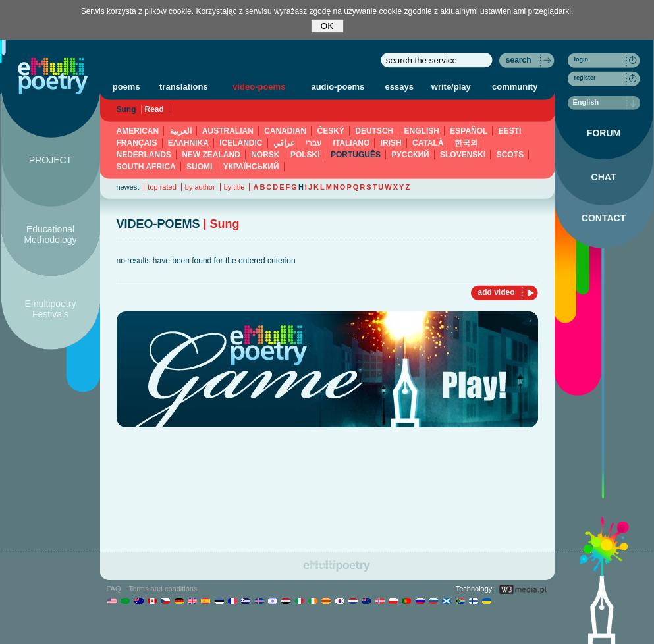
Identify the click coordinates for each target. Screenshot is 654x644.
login (582, 59)
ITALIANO (352, 143)
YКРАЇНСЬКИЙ (251, 167)
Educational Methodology (50, 234)
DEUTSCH (374, 131)
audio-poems (338, 87)
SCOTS (510, 155)
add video (496, 292)
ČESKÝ (331, 131)
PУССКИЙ (410, 155)
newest (128, 187)
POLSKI (305, 155)
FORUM (604, 133)
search (519, 60)
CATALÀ (428, 143)
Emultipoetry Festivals (51, 309)
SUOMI (199, 167)
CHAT (604, 177)
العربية (181, 131)
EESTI (510, 131)
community (515, 87)
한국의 (466, 143)
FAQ (114, 589)
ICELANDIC (241, 143)
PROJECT (50, 160)
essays (399, 87)
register (585, 78)
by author (200, 187)
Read (154, 109)
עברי (314, 143)
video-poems (259, 87)
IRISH (391, 143)
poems (126, 87)
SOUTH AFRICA (146, 167)
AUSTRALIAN (228, 131)
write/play (451, 87)
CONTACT (604, 218)
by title (234, 187)
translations (184, 87)
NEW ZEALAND (211, 155)
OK (327, 26)
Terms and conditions (163, 589)
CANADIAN (285, 131)
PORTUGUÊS (356, 155)
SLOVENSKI (463, 155)
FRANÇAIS (137, 143)
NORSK (265, 155)
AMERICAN (138, 131)
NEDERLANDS (144, 155)
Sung (126, 109)
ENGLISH (422, 131)
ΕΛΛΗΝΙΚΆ (188, 143)
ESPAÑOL (469, 131)
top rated (162, 187)
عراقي (284, 143)
